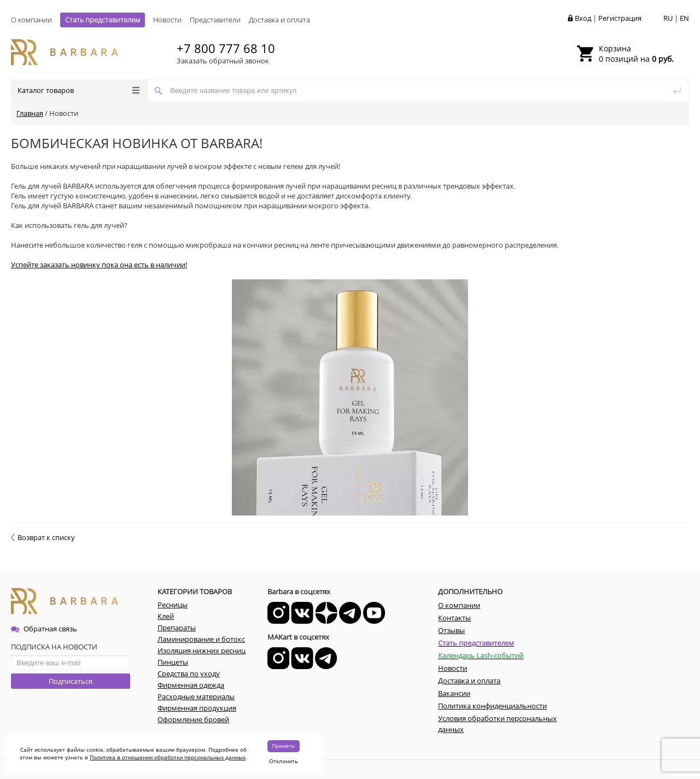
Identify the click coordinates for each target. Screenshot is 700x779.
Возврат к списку (43, 537)
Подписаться (71, 681)
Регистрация (620, 18)
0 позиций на (636, 54)
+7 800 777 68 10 (226, 48)
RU (668, 18)
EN (684, 18)
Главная (30, 113)
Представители (215, 20)
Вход (583, 18)
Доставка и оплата (279, 20)
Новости (167, 20)
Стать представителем (103, 20)
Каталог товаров (78, 90)
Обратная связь (44, 629)
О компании (31, 20)
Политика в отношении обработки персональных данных (168, 757)
